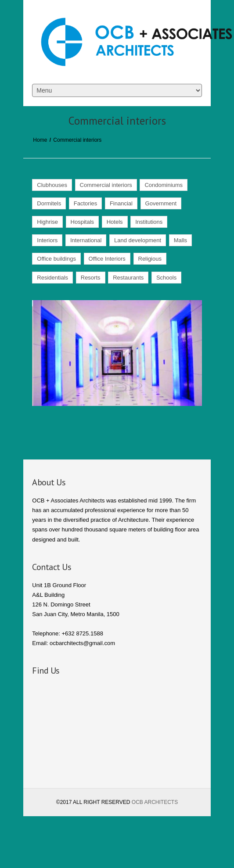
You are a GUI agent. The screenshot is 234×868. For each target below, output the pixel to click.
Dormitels (49, 203)
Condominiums (164, 185)
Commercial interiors (106, 185)
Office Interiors (107, 259)
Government (161, 203)
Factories (85, 203)
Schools (166, 278)
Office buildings (56, 259)
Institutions (149, 222)
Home (40, 140)
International (86, 240)
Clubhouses (52, 185)
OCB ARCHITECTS (155, 802)
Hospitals (82, 222)
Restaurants (128, 278)
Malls (180, 240)
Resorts (91, 278)
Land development (138, 240)
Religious (150, 259)
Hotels (115, 222)
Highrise (47, 222)
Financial (121, 203)
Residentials (52, 278)
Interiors (47, 240)
